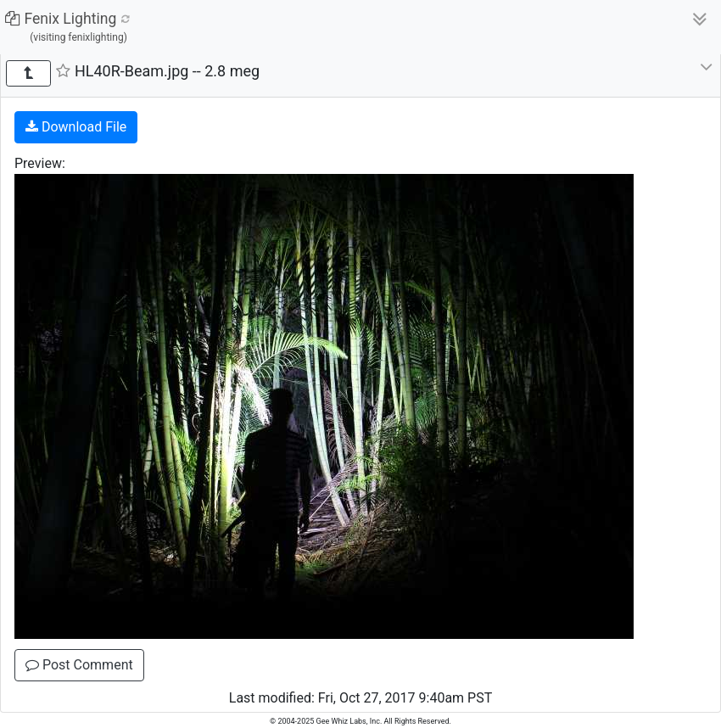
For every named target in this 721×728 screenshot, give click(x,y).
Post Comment (79, 665)
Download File (76, 127)
